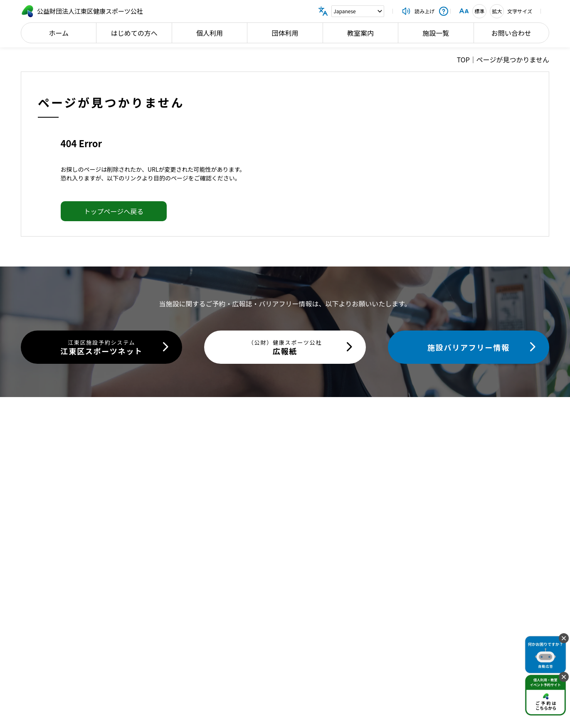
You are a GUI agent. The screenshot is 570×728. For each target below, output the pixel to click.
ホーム (59, 33)
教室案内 (360, 33)
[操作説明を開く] (444, 11)
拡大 (497, 11)
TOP (463, 59)
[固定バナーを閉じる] (564, 638)
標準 (479, 11)
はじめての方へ (134, 33)
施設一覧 (436, 33)
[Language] (358, 11)
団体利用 (285, 33)
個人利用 (210, 33)
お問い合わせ (511, 33)
